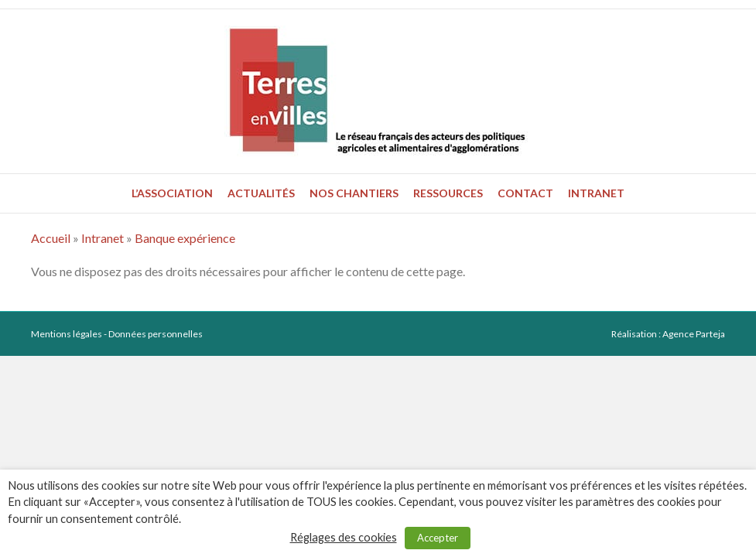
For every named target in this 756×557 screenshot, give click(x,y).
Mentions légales (67, 334)
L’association (172, 193)
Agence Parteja (694, 334)
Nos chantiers (354, 193)
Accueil (51, 238)
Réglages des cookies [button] (344, 537)
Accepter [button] (438, 538)
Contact (525, 193)
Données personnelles (156, 334)
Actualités (261, 193)
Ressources (448, 193)
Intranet (596, 193)
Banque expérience (185, 238)
